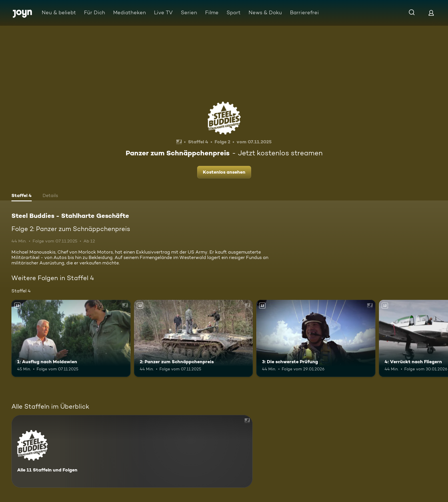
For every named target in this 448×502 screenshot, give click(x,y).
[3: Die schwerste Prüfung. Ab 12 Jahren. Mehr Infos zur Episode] (316, 339)
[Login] (431, 13)
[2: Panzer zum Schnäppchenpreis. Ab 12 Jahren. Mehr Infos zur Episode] (194, 339)
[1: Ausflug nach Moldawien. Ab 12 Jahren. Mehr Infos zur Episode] (71, 339)
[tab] (22, 196)
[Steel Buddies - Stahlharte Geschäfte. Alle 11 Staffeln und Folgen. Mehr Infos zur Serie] (132, 451)
